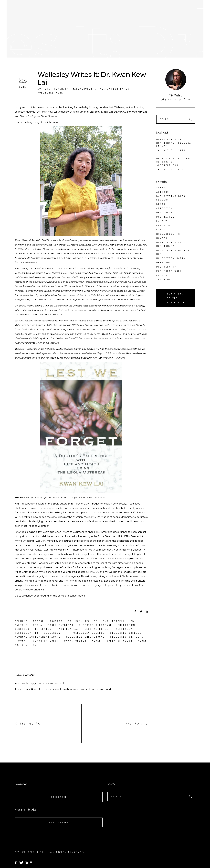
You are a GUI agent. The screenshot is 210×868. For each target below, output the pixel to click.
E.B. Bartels (114, 621)
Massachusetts (84, 89)
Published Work (50, 93)
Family (162, 221)
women (96, 641)
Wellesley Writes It (125, 107)
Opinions (164, 263)
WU (35, 645)
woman (23, 641)
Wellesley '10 (27, 633)
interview (43, 629)
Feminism (62, 89)
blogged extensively (105, 300)
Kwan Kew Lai (68, 629)
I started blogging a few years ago (34, 532)
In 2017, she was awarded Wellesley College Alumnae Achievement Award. (86, 325)
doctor (39, 621)
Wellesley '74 (56, 633)
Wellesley (124, 629)
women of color (120, 641)
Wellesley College (89, 633)
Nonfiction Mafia (115, 89)
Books (161, 204)
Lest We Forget (98, 629)
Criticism (165, 208)
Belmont (21, 621)
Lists (161, 230)
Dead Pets (165, 213)
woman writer (75, 641)
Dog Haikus (166, 217)
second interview (32, 107)
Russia (162, 275)
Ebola (38, 625)
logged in (35, 683)
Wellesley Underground (91, 107)
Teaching (164, 280)
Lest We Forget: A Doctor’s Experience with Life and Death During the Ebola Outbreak (97, 245)
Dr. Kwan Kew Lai (83, 621)
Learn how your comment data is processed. (86, 689)
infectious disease (96, 625)
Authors (44, 89)
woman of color (46, 641)
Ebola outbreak (61, 625)
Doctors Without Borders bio (46, 315)
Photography (166, 267)
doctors (56, 621)
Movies (162, 238)
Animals (163, 188)
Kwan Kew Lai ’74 (25, 240)
